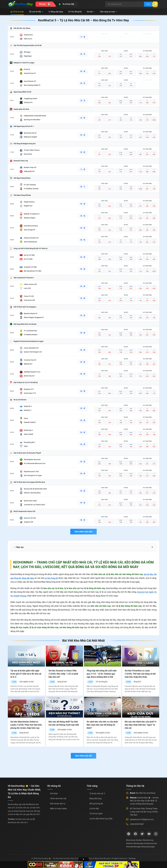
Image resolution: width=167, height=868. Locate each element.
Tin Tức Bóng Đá (75, 12)
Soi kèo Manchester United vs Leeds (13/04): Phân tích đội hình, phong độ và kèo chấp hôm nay (26, 725)
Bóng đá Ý (137, 682)
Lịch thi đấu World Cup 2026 (101, 819)
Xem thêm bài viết (83, 756)
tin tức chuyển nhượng (21, 596)
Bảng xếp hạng (56, 12)
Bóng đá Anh (62, 682)
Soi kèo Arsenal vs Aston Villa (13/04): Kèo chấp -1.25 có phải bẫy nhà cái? (63, 674)
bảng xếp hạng (30, 578)
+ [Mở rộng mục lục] (152, 547)
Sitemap (132, 858)
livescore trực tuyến (147, 592)
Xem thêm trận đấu (83, 532)
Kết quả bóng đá (96, 804)
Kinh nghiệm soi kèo (27, 682)
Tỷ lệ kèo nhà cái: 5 (97, 794)
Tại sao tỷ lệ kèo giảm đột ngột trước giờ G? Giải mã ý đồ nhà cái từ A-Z (26, 674)
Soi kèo (91, 12)
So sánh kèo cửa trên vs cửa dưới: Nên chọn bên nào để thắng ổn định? (102, 725)
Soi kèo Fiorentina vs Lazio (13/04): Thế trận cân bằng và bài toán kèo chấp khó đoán (140, 674)
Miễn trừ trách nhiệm (59, 809)
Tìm (145, 4)
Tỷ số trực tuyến (96, 814)
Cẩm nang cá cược (108, 12)
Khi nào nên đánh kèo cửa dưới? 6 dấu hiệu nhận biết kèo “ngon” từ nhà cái (141, 725)
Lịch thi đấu (36, 12)
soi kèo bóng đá (55, 578)
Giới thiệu (54, 794)
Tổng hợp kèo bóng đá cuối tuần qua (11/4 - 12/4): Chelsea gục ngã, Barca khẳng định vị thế (102, 674)
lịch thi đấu (148, 574)
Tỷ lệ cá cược (17, 12)
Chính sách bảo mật (58, 798)
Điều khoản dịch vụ (58, 804)
